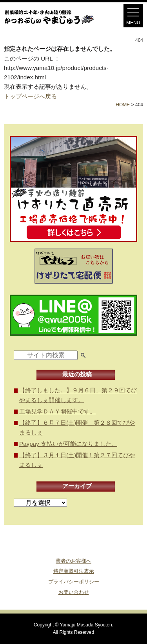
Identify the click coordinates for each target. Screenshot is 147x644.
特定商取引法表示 (74, 571)
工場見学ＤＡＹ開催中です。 (57, 411)
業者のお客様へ (73, 561)
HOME (123, 105)
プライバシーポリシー (74, 582)
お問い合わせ (74, 592)
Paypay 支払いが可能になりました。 (68, 444)
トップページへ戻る (30, 96)
